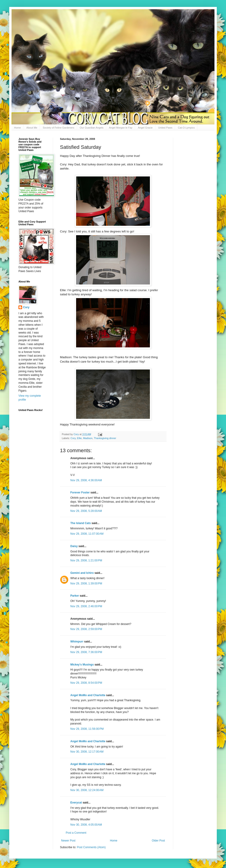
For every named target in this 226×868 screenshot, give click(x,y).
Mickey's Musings (82, 665)
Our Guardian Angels (92, 128)
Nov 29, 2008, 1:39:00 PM (86, 584)
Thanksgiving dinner (105, 438)
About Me (32, 128)
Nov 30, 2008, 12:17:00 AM (87, 752)
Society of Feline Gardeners (58, 128)
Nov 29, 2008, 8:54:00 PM (86, 683)
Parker (75, 596)
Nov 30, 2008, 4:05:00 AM (86, 825)
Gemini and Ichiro (82, 573)
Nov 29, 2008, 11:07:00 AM (87, 534)
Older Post (158, 841)
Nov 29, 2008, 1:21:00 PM (86, 560)
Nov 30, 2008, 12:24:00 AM (87, 790)
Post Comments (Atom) (91, 847)
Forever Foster (80, 493)
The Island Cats (81, 523)
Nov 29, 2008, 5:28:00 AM (86, 511)
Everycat (76, 803)
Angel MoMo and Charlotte (88, 695)
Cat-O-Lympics (186, 128)
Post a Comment (76, 833)
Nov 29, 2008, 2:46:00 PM (86, 606)
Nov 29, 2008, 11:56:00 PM (87, 729)
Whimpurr (77, 642)
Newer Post (68, 841)
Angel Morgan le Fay (121, 128)
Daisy (74, 546)
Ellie (79, 438)
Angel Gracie (145, 128)
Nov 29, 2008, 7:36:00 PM (86, 652)
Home (17, 128)
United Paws (165, 128)
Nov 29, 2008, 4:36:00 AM (86, 480)
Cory (73, 438)
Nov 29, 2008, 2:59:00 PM (86, 629)
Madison (88, 438)
